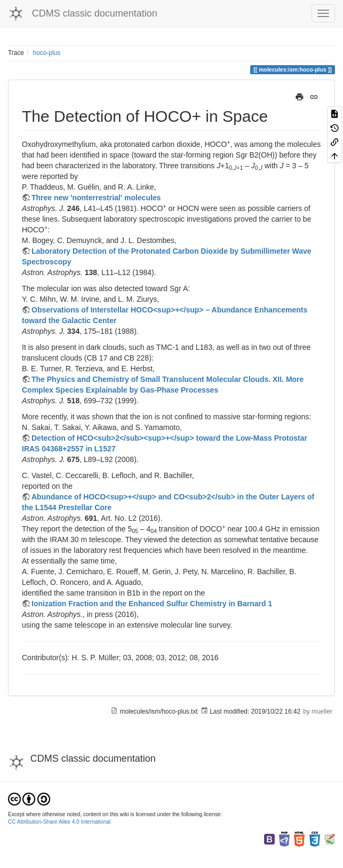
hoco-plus (47, 53)
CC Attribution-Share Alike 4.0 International (59, 822)
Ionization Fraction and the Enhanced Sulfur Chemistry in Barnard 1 (152, 604)
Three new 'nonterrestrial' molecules (96, 198)
